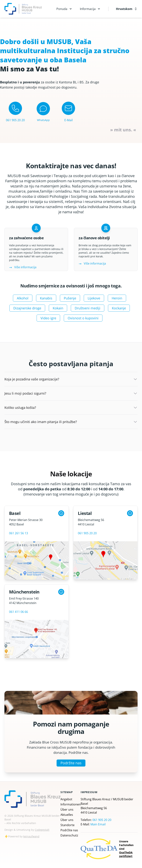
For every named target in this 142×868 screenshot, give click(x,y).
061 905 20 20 (87, 533)
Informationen (71, 804)
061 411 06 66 (18, 612)
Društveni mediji (88, 308)
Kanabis (46, 298)
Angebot (66, 799)
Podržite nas (71, 763)
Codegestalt (42, 830)
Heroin (117, 298)
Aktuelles (67, 815)
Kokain (58, 308)
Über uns (67, 810)
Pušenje (70, 298)
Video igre (48, 318)
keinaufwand (31, 836)
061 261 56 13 (18, 533)
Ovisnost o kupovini (83, 318)
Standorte (67, 825)
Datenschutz (69, 835)
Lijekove (94, 298)
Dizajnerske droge (27, 308)
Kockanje (119, 308)
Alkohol (23, 298)
